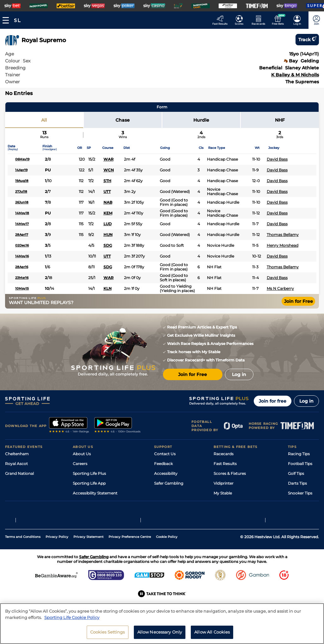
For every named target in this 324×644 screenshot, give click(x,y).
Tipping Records (303, 503)
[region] (162, 624)
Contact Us (165, 454)
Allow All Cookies (212, 632)
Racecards (224, 454)
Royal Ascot (16, 464)
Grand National (19, 473)
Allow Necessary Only (160, 632)
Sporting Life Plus (89, 473)
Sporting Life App (89, 483)
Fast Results (225, 464)
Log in (306, 401)
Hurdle (201, 120)
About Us (82, 454)
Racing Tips (299, 454)
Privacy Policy (57, 559)
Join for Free (299, 301)
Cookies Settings (108, 632)
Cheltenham (17, 454)
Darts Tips (297, 483)
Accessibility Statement (95, 493)
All (44, 120)
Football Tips (300, 464)
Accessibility (166, 473)
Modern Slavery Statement (98, 503)
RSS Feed (82, 513)
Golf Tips (296, 473)
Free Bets (223, 503)
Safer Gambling (169, 483)
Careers (80, 464)
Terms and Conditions (23, 559)
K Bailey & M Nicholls (295, 75)
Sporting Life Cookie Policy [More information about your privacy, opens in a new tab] (72, 617)
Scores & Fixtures (230, 473)
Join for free (273, 401)
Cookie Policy (167, 559)
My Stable (223, 493)
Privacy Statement (88, 559)
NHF (280, 120)
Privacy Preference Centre (130, 559)
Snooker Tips (300, 493)
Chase (123, 120)
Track (307, 40)
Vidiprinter (224, 483)
